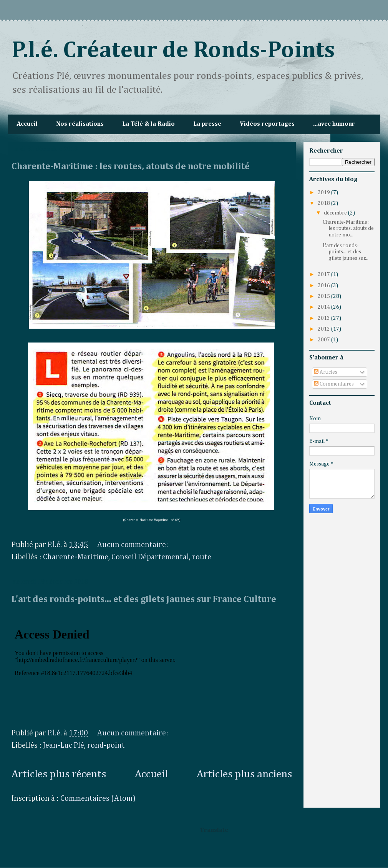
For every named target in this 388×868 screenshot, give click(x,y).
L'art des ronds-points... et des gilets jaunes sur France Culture (144, 599)
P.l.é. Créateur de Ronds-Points (173, 51)
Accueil (27, 124)
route (202, 557)
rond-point (106, 745)
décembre (336, 213)
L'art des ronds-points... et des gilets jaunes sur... (346, 252)
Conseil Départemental (150, 557)
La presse (207, 124)
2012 (324, 329)
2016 (324, 286)
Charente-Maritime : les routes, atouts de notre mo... (348, 229)
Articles (326, 372)
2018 (324, 203)
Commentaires (334, 384)
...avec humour (334, 124)
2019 (324, 193)
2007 (324, 340)
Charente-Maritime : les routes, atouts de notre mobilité (131, 166)
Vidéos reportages (267, 124)
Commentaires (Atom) (98, 798)
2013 (324, 318)
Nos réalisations (80, 124)
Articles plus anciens (244, 774)
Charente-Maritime (76, 557)
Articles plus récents (59, 774)
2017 (324, 274)
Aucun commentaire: (133, 545)
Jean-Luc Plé (64, 745)
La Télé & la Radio (148, 124)
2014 (324, 307)
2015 (324, 296)
